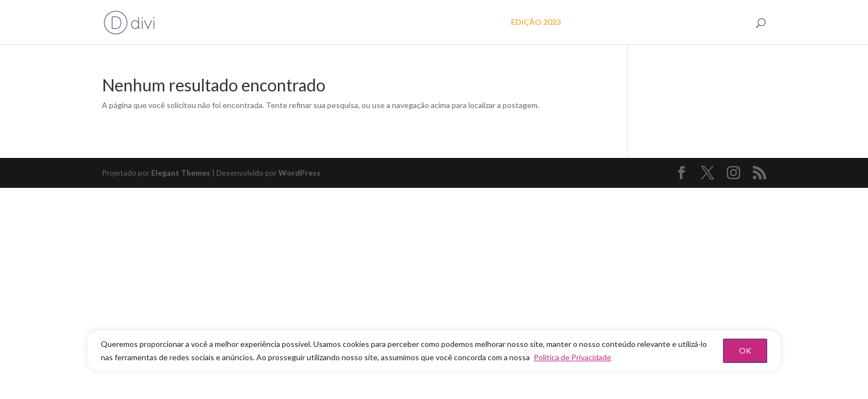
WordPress (299, 173)
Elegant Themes (181, 173)
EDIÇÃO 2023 (536, 22)
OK (745, 351)
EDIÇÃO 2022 (600, 22)
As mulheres (661, 22)
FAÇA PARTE (720, 22)
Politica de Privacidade (572, 357)
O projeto (479, 22)
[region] (434, 351)
